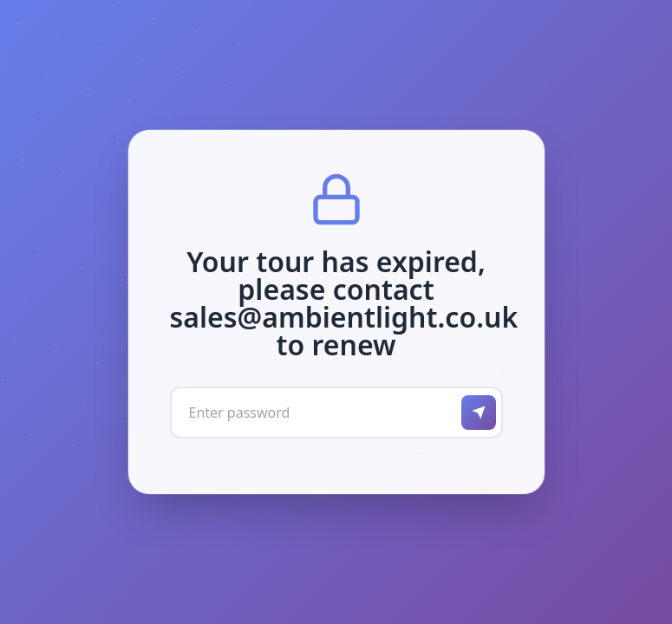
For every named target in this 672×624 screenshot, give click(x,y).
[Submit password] (479, 413)
